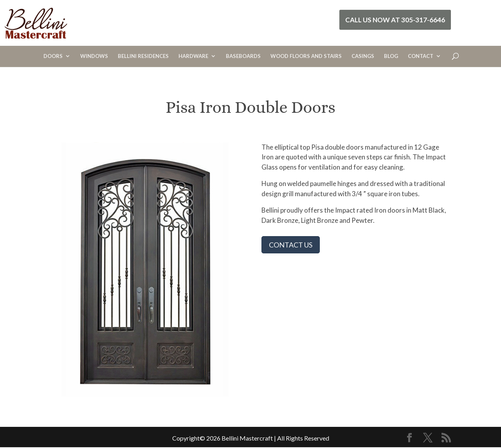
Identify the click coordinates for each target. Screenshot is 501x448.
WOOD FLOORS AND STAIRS (306, 56)
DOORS (53, 56)
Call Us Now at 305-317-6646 (395, 20)
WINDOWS (94, 56)
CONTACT (421, 56)
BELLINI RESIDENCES (143, 56)
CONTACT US (291, 245)
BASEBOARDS (243, 56)
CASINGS (363, 56)
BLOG (391, 56)
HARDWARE (193, 56)
